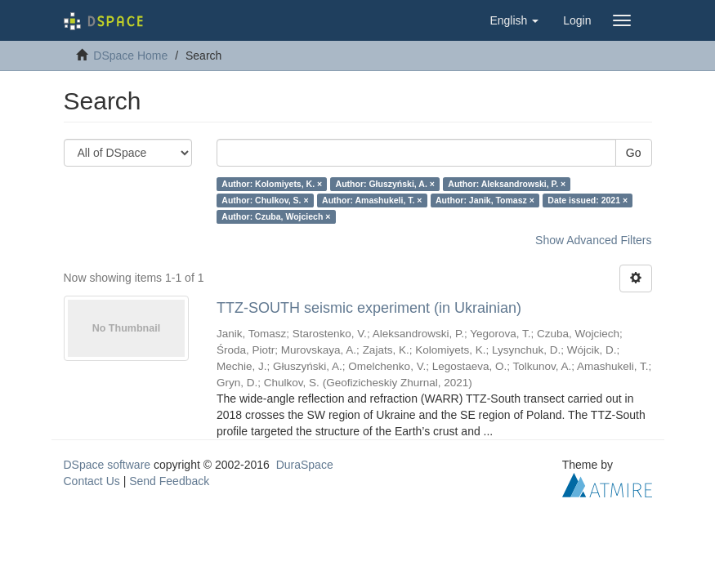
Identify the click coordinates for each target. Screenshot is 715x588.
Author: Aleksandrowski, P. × (507, 184)
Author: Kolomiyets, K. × (272, 184)
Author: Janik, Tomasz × (485, 200)
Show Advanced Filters (593, 240)
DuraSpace (305, 465)
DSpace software (107, 465)
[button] (514, 20)
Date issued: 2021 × (588, 200)
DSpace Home (130, 56)
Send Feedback (169, 481)
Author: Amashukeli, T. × (372, 200)
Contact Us (92, 481)
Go (634, 153)
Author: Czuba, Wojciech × (276, 216)
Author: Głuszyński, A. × (385, 184)
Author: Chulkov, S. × (265, 200)
